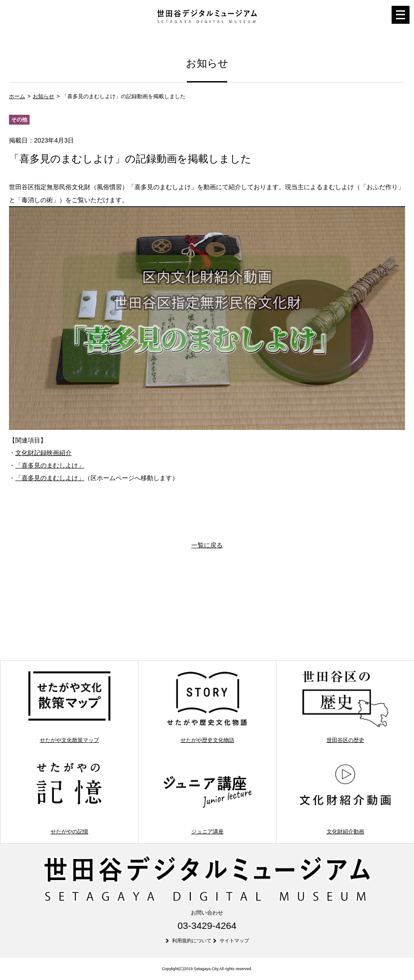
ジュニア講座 (207, 798)
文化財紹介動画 (345, 798)
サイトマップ (234, 941)
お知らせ (43, 96)
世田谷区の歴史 (345, 707)
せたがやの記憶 (69, 798)
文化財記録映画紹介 (43, 453)
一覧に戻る (207, 545)
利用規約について (192, 941)
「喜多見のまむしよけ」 (50, 465)
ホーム (17, 96)
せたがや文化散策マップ (69, 707)
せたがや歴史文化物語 (207, 707)
